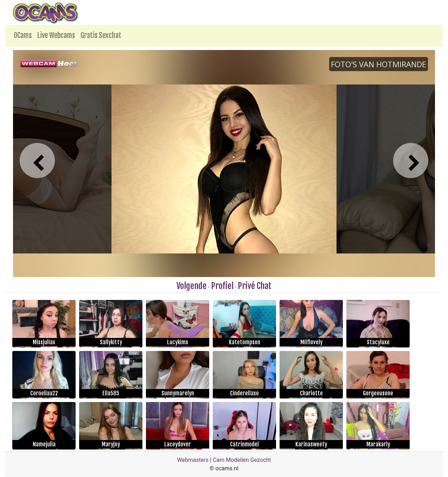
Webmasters (193, 460)
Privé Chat (255, 286)
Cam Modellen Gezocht (242, 460)
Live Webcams (56, 35)
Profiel (222, 286)
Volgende (191, 286)
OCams (23, 35)
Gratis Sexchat (101, 35)
